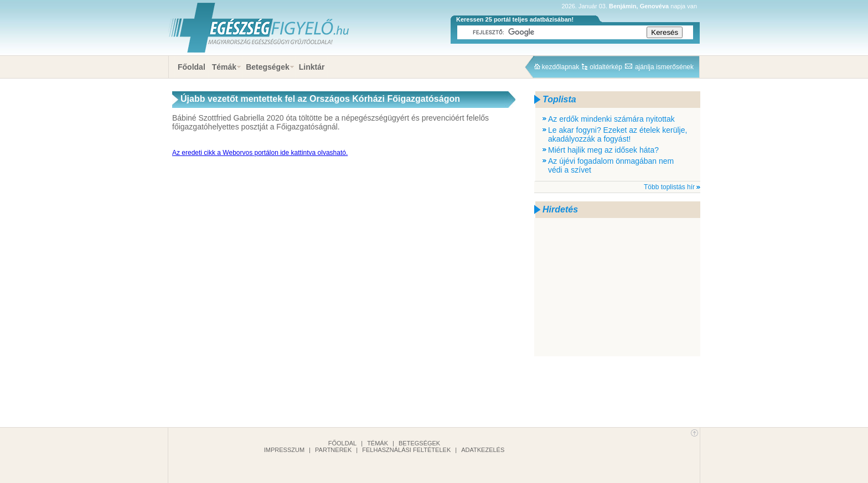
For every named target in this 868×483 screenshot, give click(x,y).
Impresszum (284, 450)
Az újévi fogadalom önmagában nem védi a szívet (611, 165)
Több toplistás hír (669, 187)
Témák (224, 67)
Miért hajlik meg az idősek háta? (603, 150)
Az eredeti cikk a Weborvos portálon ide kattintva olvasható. (260, 153)
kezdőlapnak (560, 67)
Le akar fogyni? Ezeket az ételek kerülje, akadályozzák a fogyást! (618, 134)
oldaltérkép (606, 67)
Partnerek (333, 450)
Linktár (312, 67)
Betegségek (268, 67)
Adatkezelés (483, 450)
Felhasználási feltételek (406, 450)
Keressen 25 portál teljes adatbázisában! (515, 19)
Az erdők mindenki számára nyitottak (611, 119)
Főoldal (192, 67)
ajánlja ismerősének (664, 67)
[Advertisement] (617, 287)
